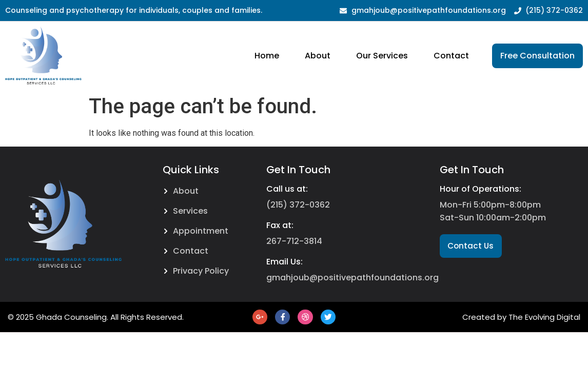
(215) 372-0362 (298, 205)
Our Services (382, 56)
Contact (451, 56)
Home (267, 56)
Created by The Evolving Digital (521, 317)
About (318, 56)
